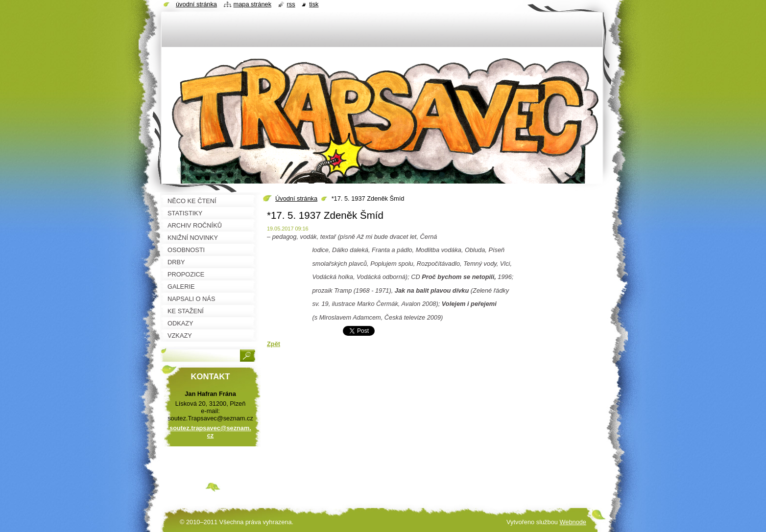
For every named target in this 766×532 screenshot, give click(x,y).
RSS (291, 4)
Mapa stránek (253, 4)
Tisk (314, 4)
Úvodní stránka (296, 198)
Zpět (274, 344)
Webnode (573, 522)
